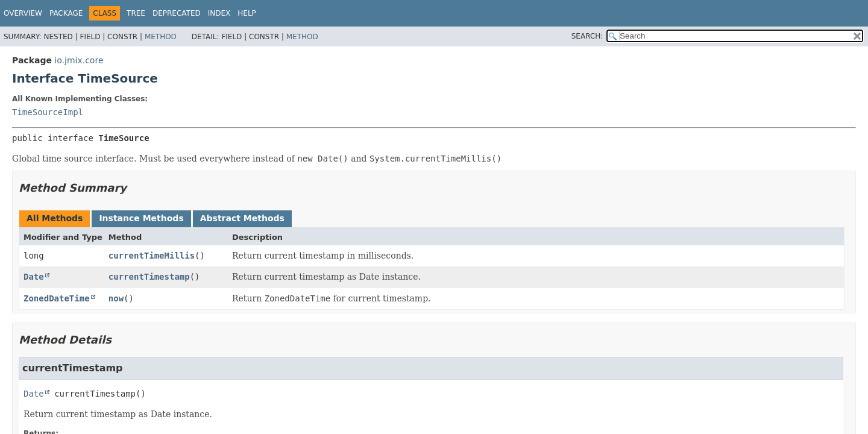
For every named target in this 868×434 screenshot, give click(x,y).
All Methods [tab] (55, 218)
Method (161, 37)
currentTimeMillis (152, 256)
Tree (136, 13)
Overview (23, 13)
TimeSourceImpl (48, 112)
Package (66, 13)
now (116, 298)
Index (219, 13)
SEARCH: (587, 36)
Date (34, 277)
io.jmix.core (79, 60)
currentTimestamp (149, 277)
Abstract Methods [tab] (242, 218)
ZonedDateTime (57, 298)
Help (247, 13)
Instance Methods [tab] (141, 218)
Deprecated (177, 13)
